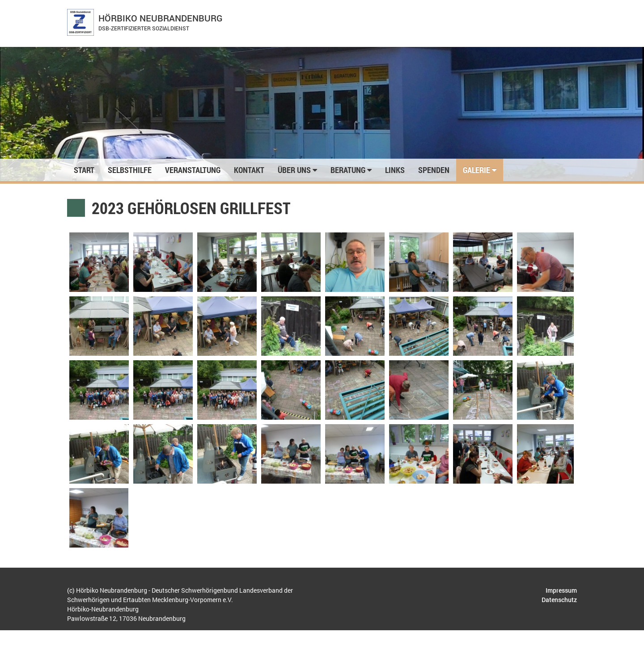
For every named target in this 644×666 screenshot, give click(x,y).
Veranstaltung (193, 170)
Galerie (480, 170)
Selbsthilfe (130, 170)
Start (84, 170)
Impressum (561, 590)
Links (395, 170)
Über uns (297, 170)
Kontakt (249, 170)
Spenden (434, 170)
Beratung (351, 170)
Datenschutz (559, 600)
